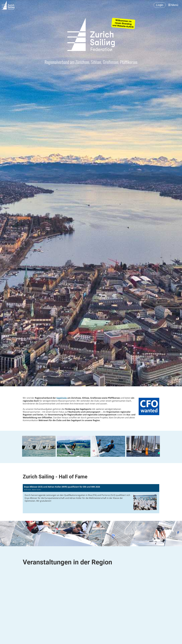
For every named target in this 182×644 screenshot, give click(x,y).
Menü (173, 5)
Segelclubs (62, 398)
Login (160, 5)
